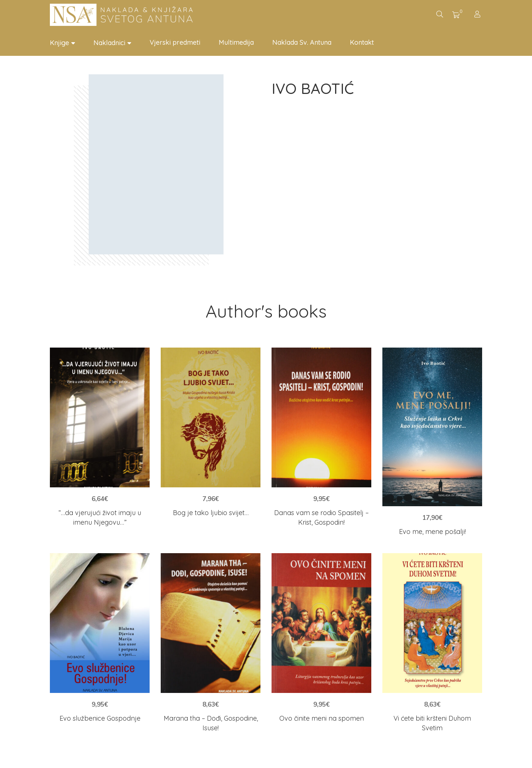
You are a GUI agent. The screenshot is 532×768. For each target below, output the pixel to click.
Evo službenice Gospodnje (100, 718)
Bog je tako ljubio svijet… (211, 513)
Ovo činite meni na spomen (322, 718)
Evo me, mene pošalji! (432, 532)
